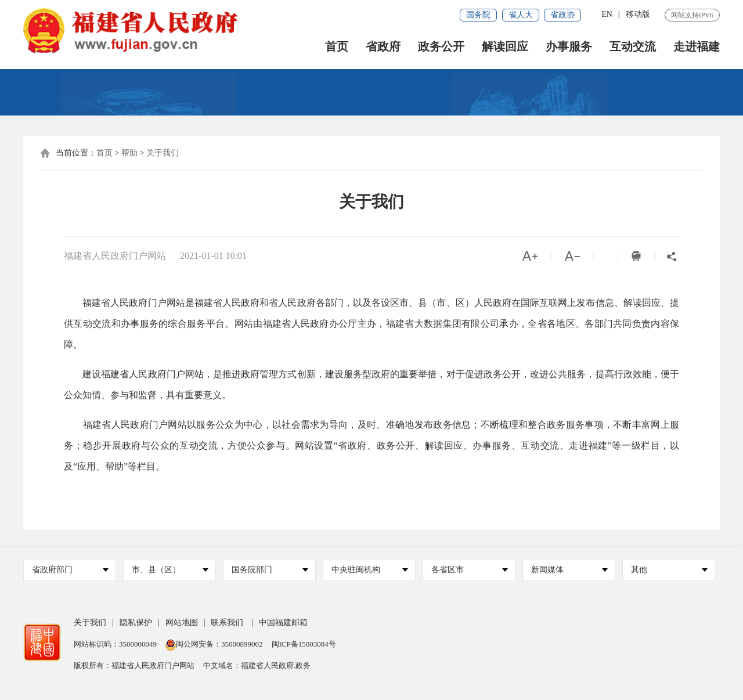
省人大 (521, 15)
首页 (337, 47)
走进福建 (697, 47)
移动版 (638, 14)
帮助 (129, 153)
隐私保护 (136, 623)
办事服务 (569, 47)
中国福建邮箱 (283, 623)
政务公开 (441, 47)
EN (607, 14)
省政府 (383, 47)
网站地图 (182, 623)
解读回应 (505, 47)
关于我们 (163, 153)
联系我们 (227, 623)
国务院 (478, 15)
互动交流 (633, 47)
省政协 (562, 15)
